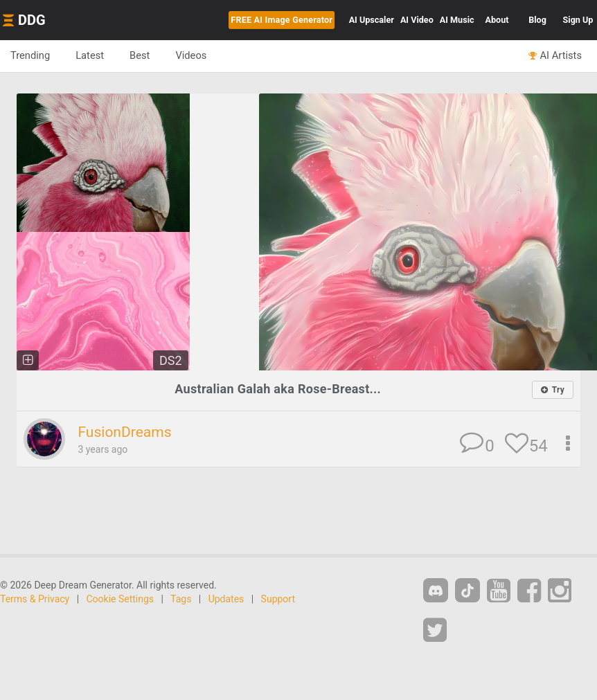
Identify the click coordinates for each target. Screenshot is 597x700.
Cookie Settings (121, 599)
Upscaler (372, 20)
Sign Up (578, 20)
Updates (226, 599)
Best (140, 55)
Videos (191, 55)
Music (457, 20)
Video (417, 20)
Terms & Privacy (35, 599)
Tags (181, 599)
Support (278, 599)
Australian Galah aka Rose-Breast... (278, 389)
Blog (537, 20)
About (497, 20)
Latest (90, 55)
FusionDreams (124, 432)
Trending (30, 55)
